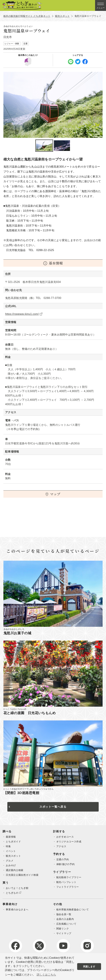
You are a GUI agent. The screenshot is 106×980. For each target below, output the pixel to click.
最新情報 (11, 837)
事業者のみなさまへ (17, 909)
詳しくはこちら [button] (46, 975)
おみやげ (11, 865)
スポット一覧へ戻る (53, 807)
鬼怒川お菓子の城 (17, 633)
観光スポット (62, 16)
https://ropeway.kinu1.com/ (22, 314)
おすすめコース (65, 837)
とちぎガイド (13, 842)
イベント (11, 851)
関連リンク (63, 929)
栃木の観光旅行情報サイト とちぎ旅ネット (27, 16)
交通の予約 (63, 859)
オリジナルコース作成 (69, 842)
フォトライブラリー (68, 887)
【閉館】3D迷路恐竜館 (21, 793)
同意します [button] (89, 967)
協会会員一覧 (64, 914)
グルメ (10, 861)
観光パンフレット (66, 882)
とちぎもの (12, 893)
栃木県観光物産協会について (73, 909)
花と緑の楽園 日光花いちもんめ (30, 713)
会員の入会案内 (65, 919)
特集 (8, 846)
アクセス (61, 846)
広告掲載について (66, 924)
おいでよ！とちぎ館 (17, 888)
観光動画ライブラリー (69, 877)
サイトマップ (64, 933)
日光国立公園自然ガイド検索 (22, 875)
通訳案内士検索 (15, 870)
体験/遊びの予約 (66, 864)
